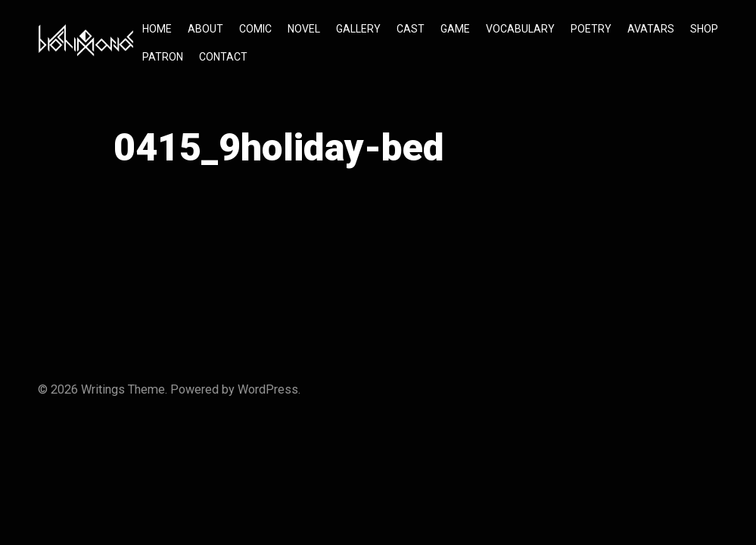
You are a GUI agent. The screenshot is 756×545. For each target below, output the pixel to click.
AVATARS (651, 29)
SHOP (704, 29)
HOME (157, 29)
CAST (411, 29)
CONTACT (223, 57)
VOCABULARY (520, 29)
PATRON (163, 57)
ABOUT (205, 29)
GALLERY (358, 29)
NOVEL (304, 29)
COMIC (255, 29)
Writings (103, 389)
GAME (455, 29)
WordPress (268, 389)
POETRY (591, 29)
